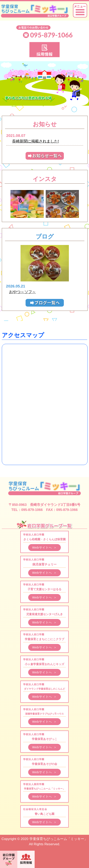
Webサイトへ (45, 547)
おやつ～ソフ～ (22, 292)
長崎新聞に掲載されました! (36, 141)
